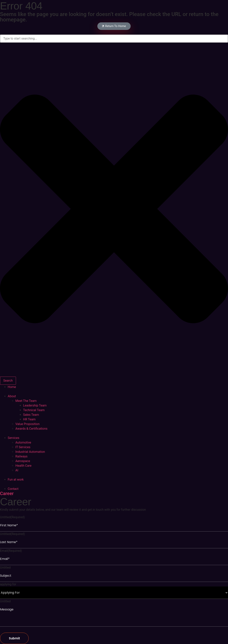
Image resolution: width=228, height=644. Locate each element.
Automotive (23, 442)
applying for (8, 584)
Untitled (12, 517)
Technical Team (34, 410)
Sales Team (31, 415)
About (12, 396)
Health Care (23, 466)
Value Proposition (28, 424)
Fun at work (16, 480)
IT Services (23, 447)
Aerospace (23, 461)
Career (7, 494)
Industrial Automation (30, 452)
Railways (21, 456)
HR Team (29, 419)
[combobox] (114, 39)
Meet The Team (26, 401)
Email (11, 551)
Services (13, 438)
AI (17, 470)
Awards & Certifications (31, 429)
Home (12, 387)
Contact (13, 489)
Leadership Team (35, 405)
